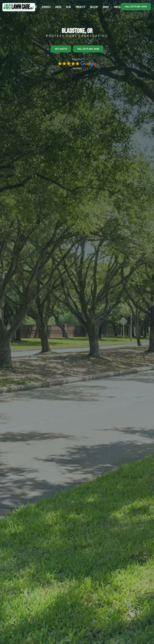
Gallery (94, 7)
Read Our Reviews (77, 64)
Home (34, 7)
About (106, 7)
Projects (80, 7)
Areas (58, 7)
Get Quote (61, 49)
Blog (69, 7)
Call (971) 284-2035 (136, 7)
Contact (118, 7)
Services (46, 7)
